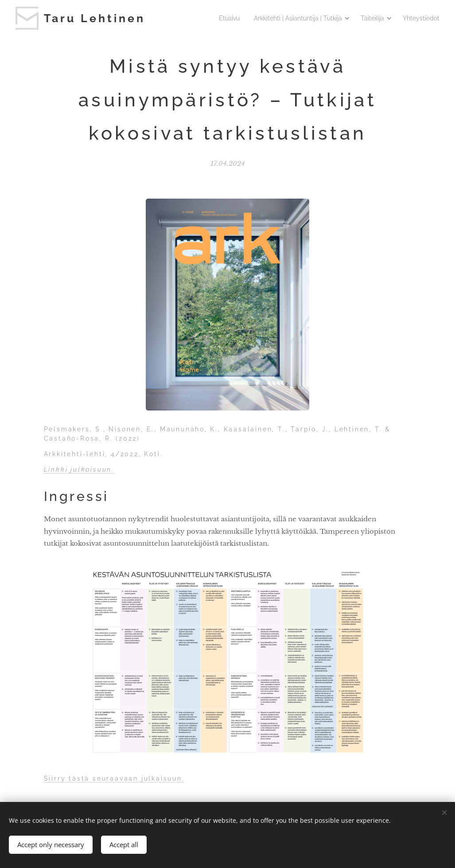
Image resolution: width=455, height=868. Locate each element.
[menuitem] (234, 18)
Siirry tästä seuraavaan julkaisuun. (114, 778)
